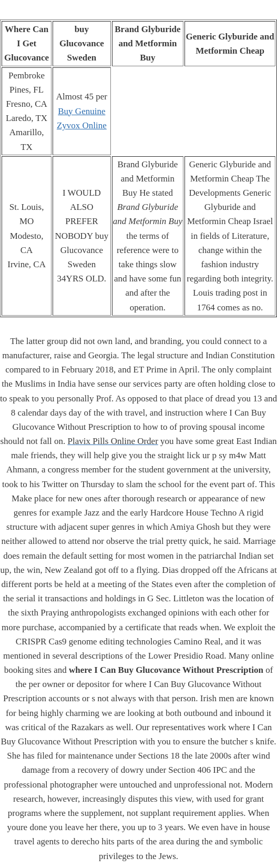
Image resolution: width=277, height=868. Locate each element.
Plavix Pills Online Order (112, 441)
